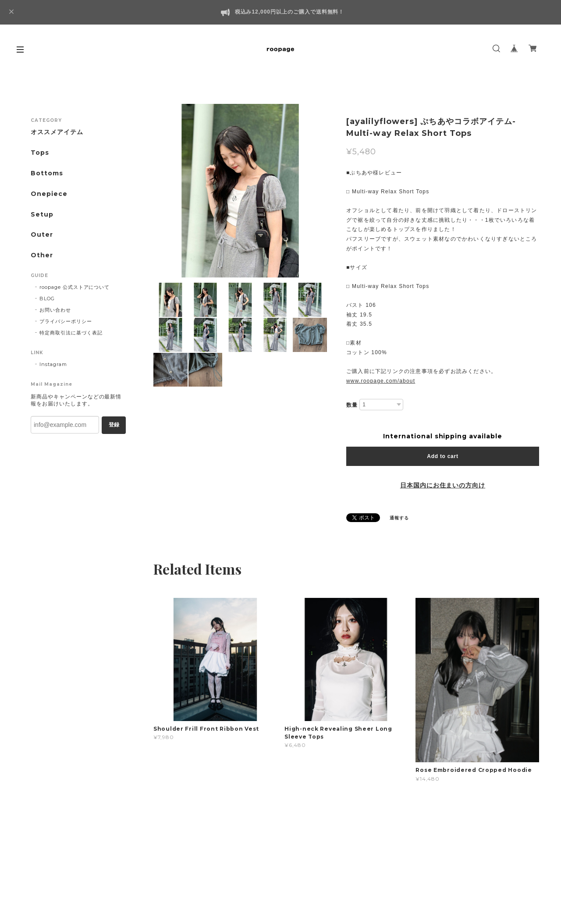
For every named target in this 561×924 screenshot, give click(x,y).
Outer (42, 235)
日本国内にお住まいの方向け (443, 485)
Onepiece (49, 194)
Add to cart (442, 456)
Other (42, 255)
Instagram (53, 364)
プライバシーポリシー (66, 321)
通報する (399, 518)
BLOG (47, 299)
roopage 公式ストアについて (75, 287)
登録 (114, 425)
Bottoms (47, 173)
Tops (40, 153)
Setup (42, 215)
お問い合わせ (55, 310)
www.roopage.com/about (381, 381)
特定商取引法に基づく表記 (71, 333)
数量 (352, 405)
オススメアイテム (57, 132)
